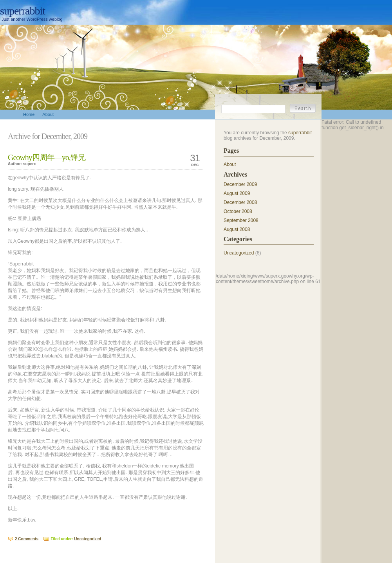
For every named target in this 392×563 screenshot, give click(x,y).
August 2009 (237, 193)
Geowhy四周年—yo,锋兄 (47, 157)
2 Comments (27, 539)
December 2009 (240, 184)
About (230, 164)
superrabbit (23, 11)
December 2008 (240, 202)
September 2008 (241, 220)
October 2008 (238, 211)
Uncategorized (88, 539)
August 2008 (237, 229)
